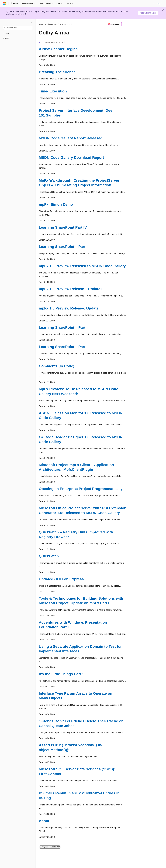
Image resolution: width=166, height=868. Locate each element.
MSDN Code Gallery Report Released (71, 138)
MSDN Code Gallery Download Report (71, 158)
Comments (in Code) (57, 366)
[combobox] (18, 28)
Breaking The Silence (57, 72)
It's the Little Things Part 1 (61, 674)
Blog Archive (52, 24)
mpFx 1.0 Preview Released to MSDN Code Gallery (82, 266)
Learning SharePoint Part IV (63, 227)
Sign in (160, 3)
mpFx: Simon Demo (56, 204)
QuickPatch (49, 556)
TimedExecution (53, 91)
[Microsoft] (5, 4)
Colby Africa (65, 24)
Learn (42, 24)
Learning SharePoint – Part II (64, 327)
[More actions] (125, 24)
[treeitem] (18, 33)
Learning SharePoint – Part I (63, 347)
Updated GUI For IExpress (61, 579)
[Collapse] (32, 22)
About (44, 821)
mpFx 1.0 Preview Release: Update (69, 308)
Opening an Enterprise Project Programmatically (81, 489)
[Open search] (154, 4)
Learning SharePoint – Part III (64, 247)
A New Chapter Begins (58, 49)
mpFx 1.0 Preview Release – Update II (71, 289)
